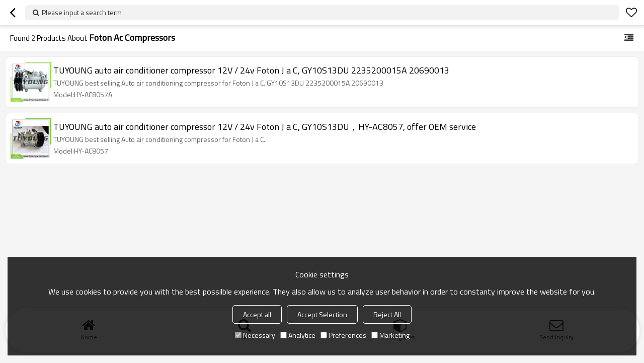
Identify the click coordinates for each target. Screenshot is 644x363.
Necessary (255, 335)
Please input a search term (82, 12)
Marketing (390, 335)
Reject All (387, 314)
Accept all (257, 314)
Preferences (343, 335)
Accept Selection (322, 314)
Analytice (298, 335)
